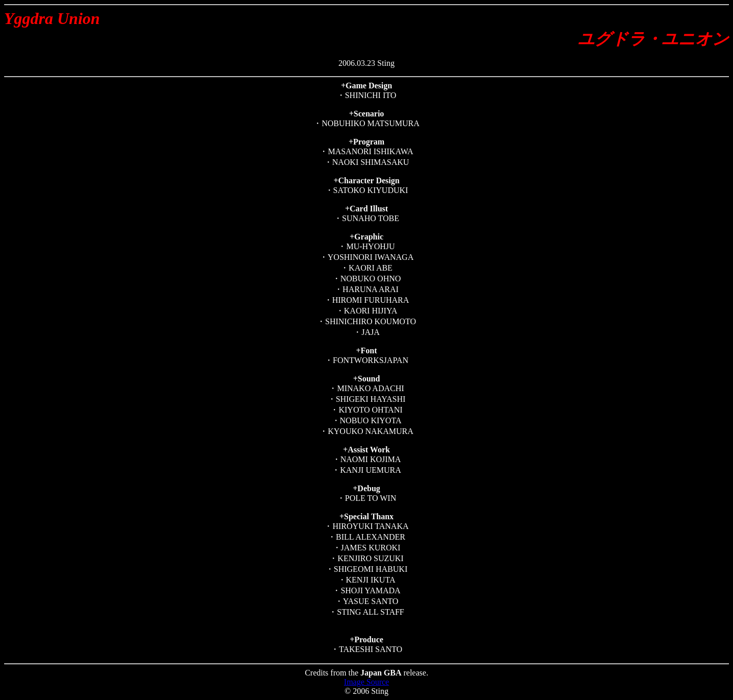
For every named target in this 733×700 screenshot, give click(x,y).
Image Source (366, 682)
